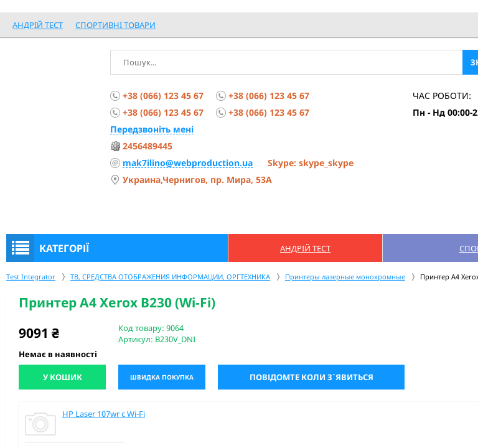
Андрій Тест (38, 25)
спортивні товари (115, 25)
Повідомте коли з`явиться (312, 377)
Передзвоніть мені (152, 129)
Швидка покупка (162, 377)
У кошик (63, 377)
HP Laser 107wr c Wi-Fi (104, 414)
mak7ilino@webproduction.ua (188, 163)
